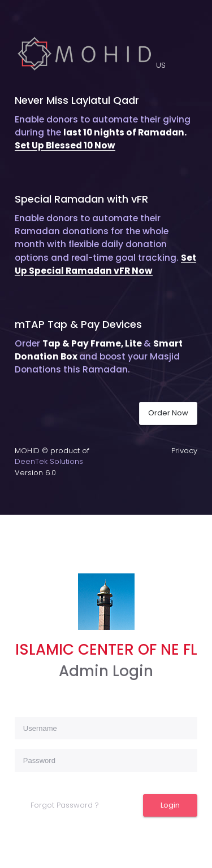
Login (170, 805)
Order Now (168, 413)
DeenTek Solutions (49, 461)
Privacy (184, 451)
